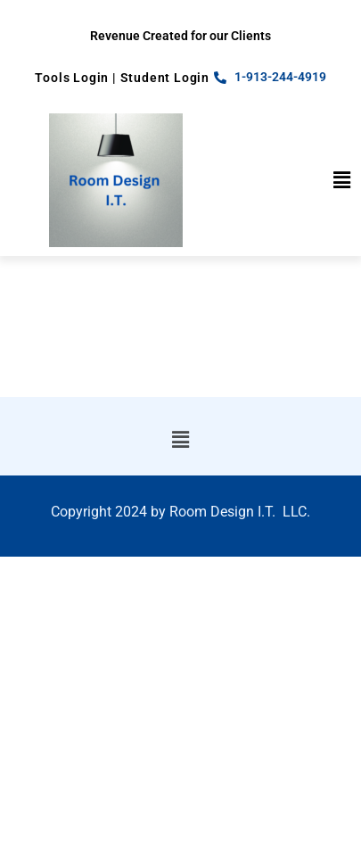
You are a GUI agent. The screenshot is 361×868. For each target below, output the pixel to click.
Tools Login (72, 78)
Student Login (165, 78)
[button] (342, 180)
